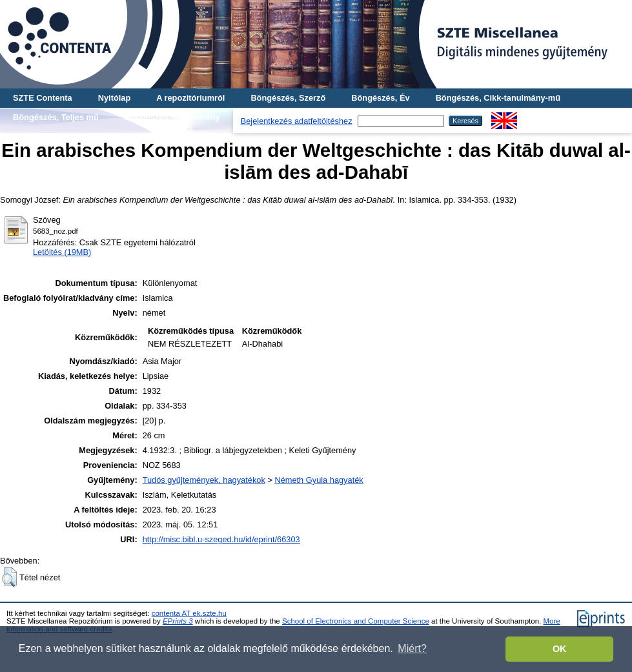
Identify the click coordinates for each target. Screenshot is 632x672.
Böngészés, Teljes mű (56, 117)
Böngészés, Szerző (288, 98)
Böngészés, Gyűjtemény (172, 117)
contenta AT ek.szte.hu (189, 613)
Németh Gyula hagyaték (319, 480)
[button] (9, 577)
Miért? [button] (412, 648)
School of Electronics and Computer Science (356, 621)
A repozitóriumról (190, 98)
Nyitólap (114, 98)
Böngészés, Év (380, 98)
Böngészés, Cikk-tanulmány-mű (498, 98)
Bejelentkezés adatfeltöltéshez (297, 121)
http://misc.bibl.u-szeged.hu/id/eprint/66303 (221, 539)
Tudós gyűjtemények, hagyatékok (204, 480)
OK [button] (560, 649)
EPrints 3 (178, 621)
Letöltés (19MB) (62, 252)
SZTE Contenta (43, 98)
